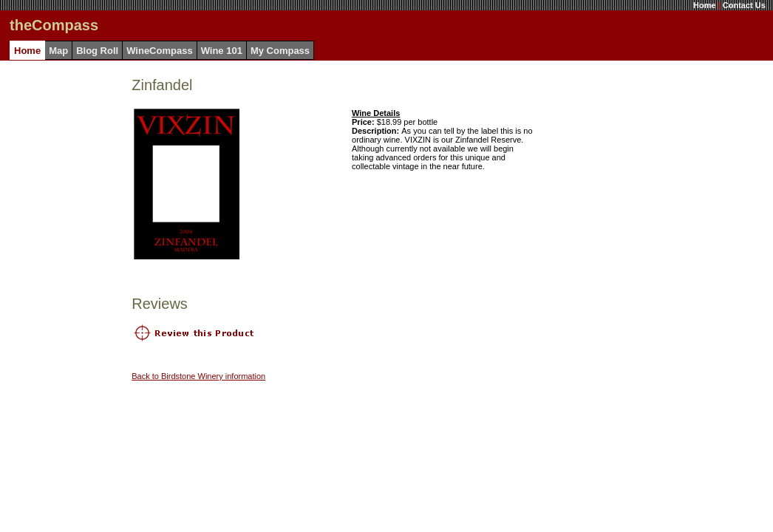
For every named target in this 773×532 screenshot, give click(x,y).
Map (58, 51)
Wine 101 (222, 51)
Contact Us (744, 5)
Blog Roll (97, 51)
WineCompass (159, 51)
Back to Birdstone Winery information (198, 376)
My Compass (280, 51)
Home (705, 5)
